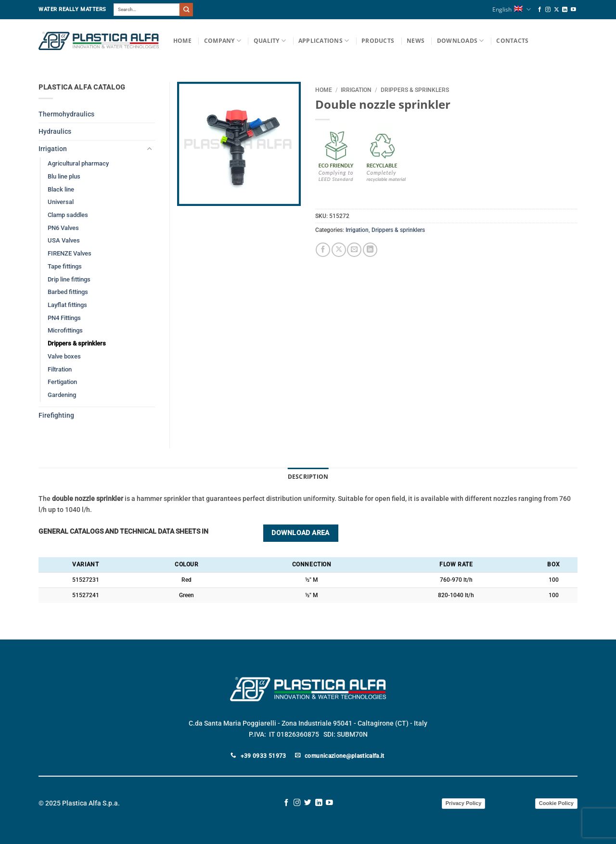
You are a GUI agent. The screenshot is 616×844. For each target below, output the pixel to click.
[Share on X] (339, 250)
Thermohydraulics (66, 114)
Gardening (62, 395)
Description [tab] (308, 477)
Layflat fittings (67, 305)
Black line (61, 189)
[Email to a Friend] (354, 250)
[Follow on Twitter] (308, 803)
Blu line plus (64, 176)
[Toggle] (149, 149)
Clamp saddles (68, 215)
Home (182, 41)
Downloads (461, 41)
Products (378, 41)
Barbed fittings (68, 292)
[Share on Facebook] (323, 250)
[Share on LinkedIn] (370, 250)
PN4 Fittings (64, 318)
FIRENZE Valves (70, 253)
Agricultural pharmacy (78, 163)
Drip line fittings (69, 279)
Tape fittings (65, 266)
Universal (61, 202)
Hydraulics (55, 132)
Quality (270, 41)
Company (223, 41)
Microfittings (65, 330)
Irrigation (356, 90)
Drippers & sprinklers (415, 90)
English (511, 9)
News (416, 41)
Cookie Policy (556, 803)
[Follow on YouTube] (573, 10)
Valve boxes (64, 356)
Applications (324, 41)
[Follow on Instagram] (548, 10)
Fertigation (62, 382)
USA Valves (64, 240)
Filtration (60, 369)
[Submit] (186, 9)
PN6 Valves (63, 228)
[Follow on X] (557, 10)
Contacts (512, 41)
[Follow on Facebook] (540, 10)
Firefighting (56, 416)
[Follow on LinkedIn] (565, 10)
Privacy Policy (464, 803)
